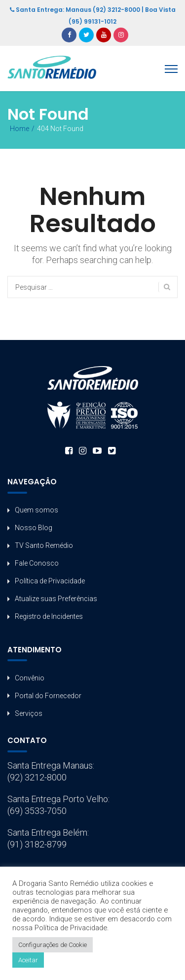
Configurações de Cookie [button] (53, 945)
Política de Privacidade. (72, 928)
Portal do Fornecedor (48, 696)
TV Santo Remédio (44, 545)
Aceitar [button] (28, 960)
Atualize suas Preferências (56, 599)
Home (19, 129)
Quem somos (37, 510)
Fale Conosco (37, 563)
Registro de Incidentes (49, 616)
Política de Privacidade (50, 581)
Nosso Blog (34, 528)
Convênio (30, 678)
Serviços (29, 713)
